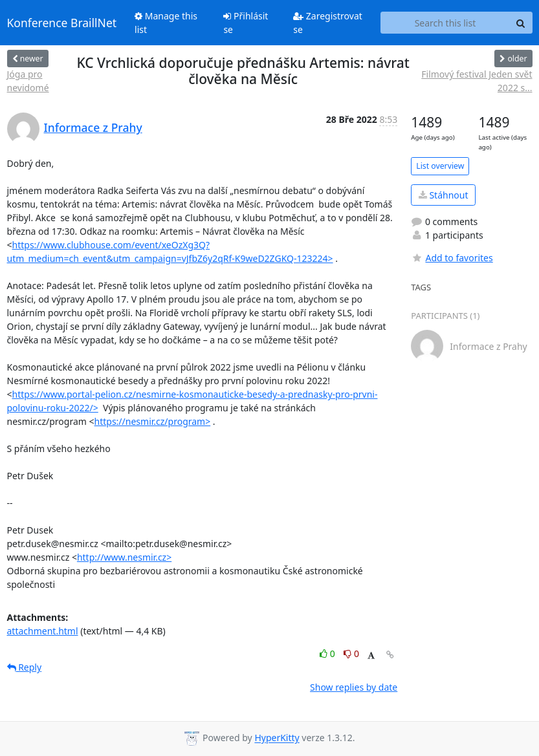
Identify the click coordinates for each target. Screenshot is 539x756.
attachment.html (43, 631)
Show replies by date (354, 687)
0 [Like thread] (328, 653)
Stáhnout (444, 195)
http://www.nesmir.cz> (124, 557)
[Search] (521, 23)
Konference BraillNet (62, 23)
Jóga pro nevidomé (28, 81)
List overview (440, 166)
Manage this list (166, 23)
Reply (25, 667)
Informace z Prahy (93, 127)
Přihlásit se (246, 23)
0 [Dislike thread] (351, 653)
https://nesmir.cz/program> (153, 421)
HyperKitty (277, 738)
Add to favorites (452, 258)
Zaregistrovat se (328, 23)
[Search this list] (445, 23)
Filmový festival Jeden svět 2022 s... (477, 81)
